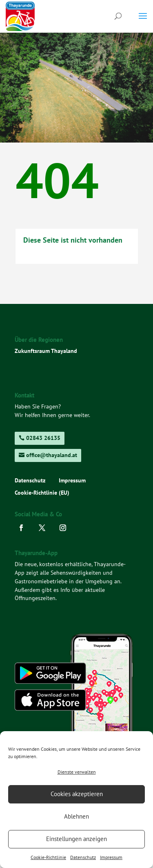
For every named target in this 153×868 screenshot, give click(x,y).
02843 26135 (43, 438)
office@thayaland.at (52, 455)
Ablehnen (76, 816)
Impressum (111, 857)
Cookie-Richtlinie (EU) (42, 493)
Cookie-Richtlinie (48, 857)
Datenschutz (83, 857)
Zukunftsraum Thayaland (46, 351)
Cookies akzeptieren (77, 794)
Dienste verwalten (77, 772)
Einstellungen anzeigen (76, 839)
